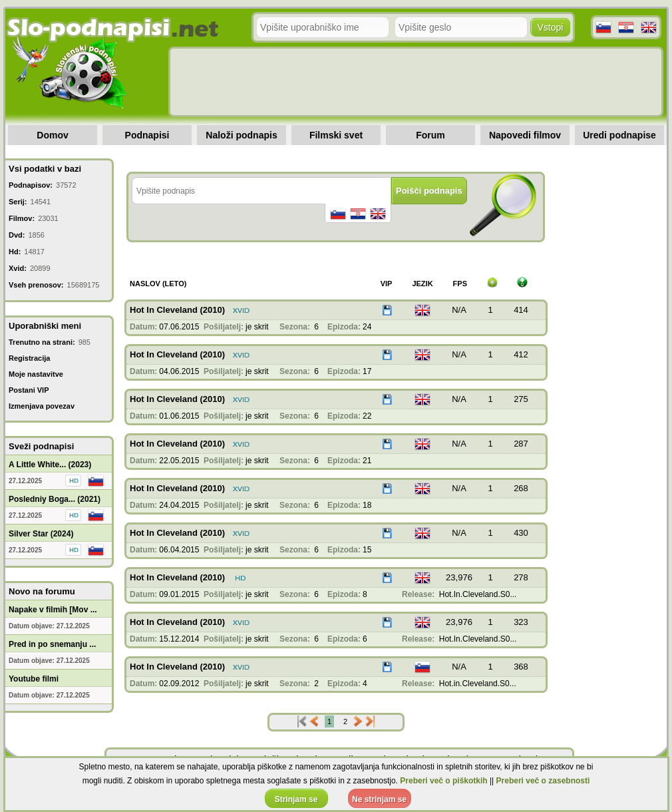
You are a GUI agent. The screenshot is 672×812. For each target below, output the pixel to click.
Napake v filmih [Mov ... (53, 610)
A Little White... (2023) (50, 465)
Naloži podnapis (241, 135)
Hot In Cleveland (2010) (177, 310)
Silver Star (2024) (41, 534)
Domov (52, 135)
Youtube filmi (34, 679)
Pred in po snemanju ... (52, 644)
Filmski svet (336, 135)
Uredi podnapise (619, 135)
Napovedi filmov (525, 135)
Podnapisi (147, 135)
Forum (430, 135)
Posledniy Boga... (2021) (55, 499)
